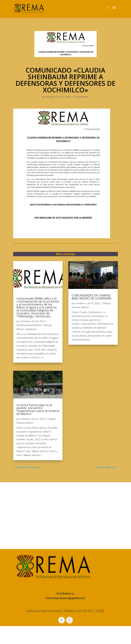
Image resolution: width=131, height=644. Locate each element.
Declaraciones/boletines (29, 325)
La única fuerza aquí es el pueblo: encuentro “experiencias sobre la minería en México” (38, 409)
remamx (51, 97)
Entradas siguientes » (107, 467)
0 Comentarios (81, 97)
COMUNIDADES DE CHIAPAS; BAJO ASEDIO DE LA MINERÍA (91, 297)
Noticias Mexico (25, 423)
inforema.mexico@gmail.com (65, 598)
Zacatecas (31, 329)
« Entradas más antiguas (26, 467)
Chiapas (51, 419)
